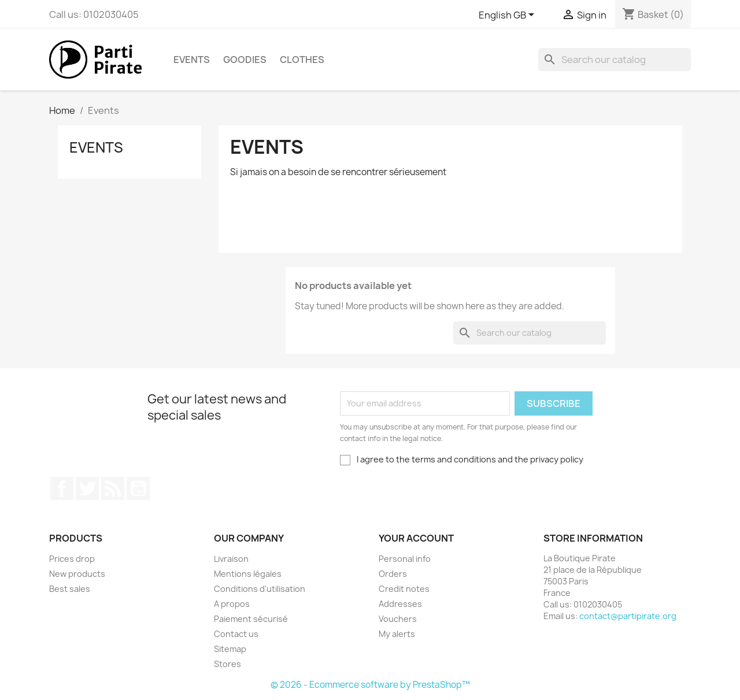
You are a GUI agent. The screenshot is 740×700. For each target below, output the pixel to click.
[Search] (615, 60)
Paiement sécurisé (251, 619)
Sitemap (230, 649)
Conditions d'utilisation (260, 589)
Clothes (302, 60)
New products (77, 574)
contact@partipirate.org (628, 616)
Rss (113, 488)
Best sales (70, 589)
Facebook (62, 488)
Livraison (231, 559)
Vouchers (398, 619)
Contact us (236, 634)
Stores (227, 664)
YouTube (138, 488)
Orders (393, 574)
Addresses (400, 604)
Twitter (87, 488)
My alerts (397, 634)
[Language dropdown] (507, 16)
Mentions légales (248, 574)
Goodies (245, 60)
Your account (416, 538)
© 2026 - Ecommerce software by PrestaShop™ (370, 685)
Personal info (405, 559)
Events (192, 60)
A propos (232, 604)
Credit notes (404, 589)
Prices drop (72, 559)
